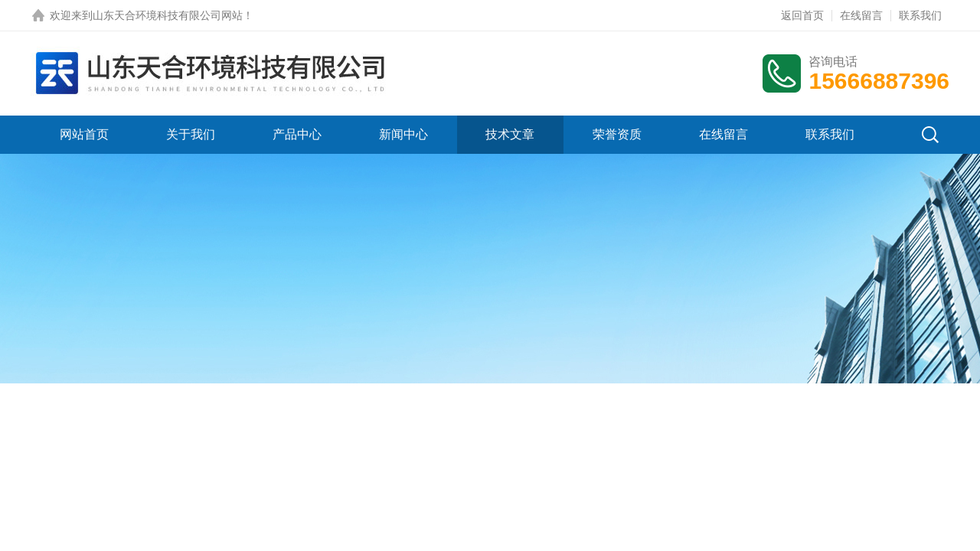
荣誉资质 (617, 134)
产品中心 (297, 134)
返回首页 (802, 15)
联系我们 (920, 15)
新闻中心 (403, 134)
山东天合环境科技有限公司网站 (168, 15)
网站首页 (84, 134)
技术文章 (510, 134)
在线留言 (861, 15)
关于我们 (191, 134)
